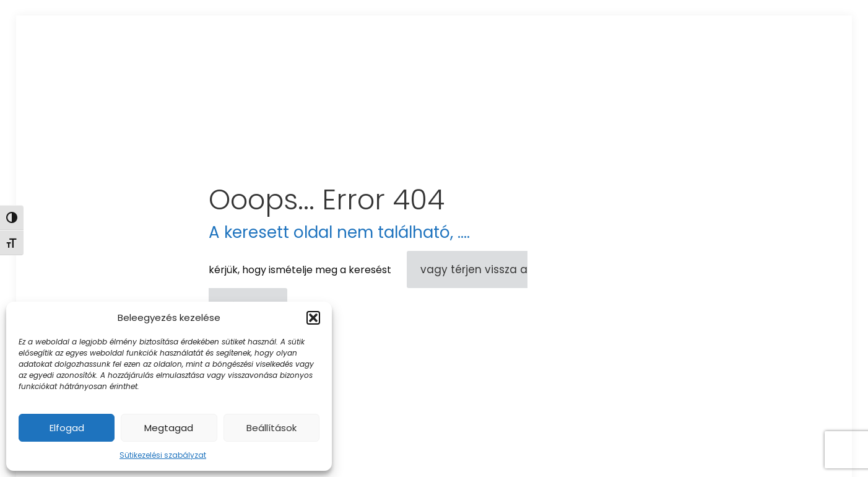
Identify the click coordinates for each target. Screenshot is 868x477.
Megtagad (169, 428)
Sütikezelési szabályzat (163, 455)
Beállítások (271, 428)
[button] (313, 318)
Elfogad (67, 428)
